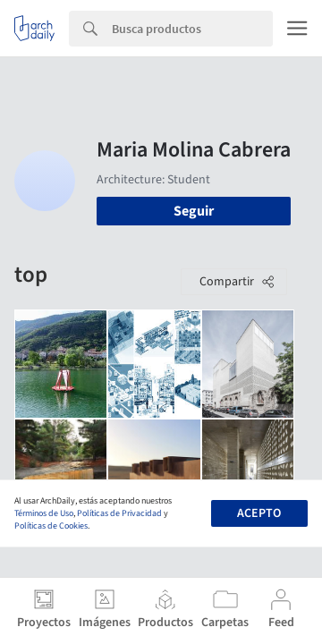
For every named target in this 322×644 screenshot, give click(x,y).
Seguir (194, 211)
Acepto (259, 513)
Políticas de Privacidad (119, 513)
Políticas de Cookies (51, 526)
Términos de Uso (44, 513)
